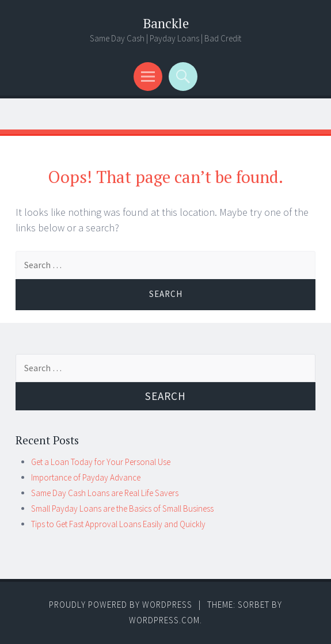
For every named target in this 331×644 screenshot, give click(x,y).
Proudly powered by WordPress (121, 605)
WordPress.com (164, 620)
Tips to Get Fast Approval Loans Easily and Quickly (118, 524)
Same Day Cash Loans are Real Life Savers (105, 493)
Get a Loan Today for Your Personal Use (101, 462)
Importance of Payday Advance (86, 477)
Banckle (166, 23)
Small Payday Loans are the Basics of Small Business (122, 508)
